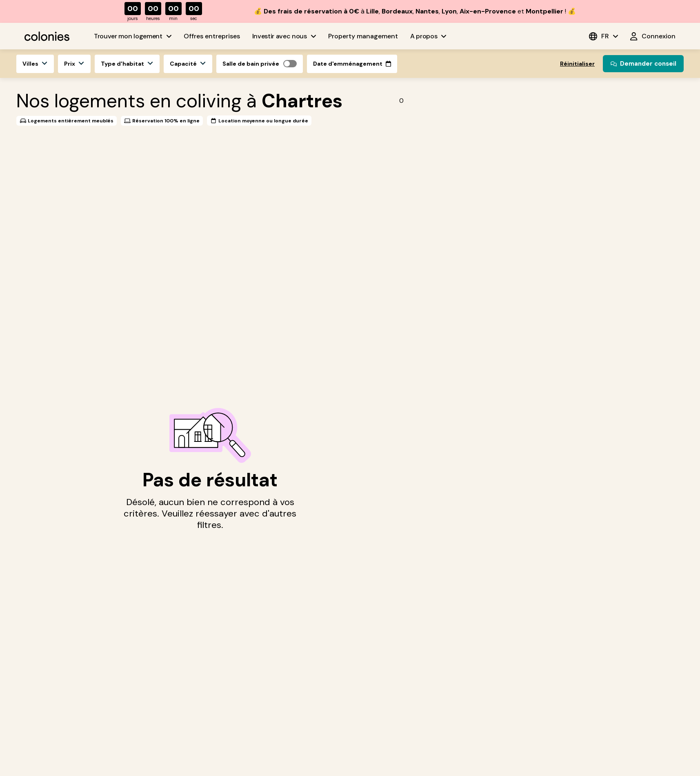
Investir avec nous (284, 36)
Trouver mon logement (133, 36)
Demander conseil (643, 64)
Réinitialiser (577, 64)
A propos (428, 36)
